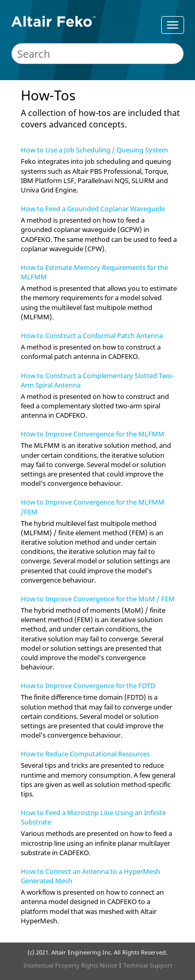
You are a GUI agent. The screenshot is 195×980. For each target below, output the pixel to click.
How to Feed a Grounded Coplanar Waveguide (93, 209)
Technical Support (148, 965)
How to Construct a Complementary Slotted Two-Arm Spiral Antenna (97, 380)
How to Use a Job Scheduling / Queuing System (94, 150)
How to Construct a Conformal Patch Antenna (92, 336)
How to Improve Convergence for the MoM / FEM (98, 599)
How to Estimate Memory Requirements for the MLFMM (94, 272)
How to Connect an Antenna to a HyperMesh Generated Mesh (90, 876)
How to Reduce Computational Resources (85, 754)
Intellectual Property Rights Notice (70, 965)
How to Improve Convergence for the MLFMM (93, 434)
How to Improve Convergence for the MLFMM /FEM (93, 507)
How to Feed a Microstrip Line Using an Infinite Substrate (93, 817)
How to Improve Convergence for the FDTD (88, 686)
